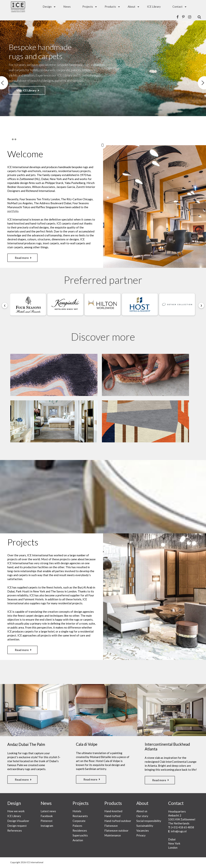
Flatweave (111, 826)
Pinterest (47, 821)
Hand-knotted (113, 811)
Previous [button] (4, 83)
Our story (142, 816)
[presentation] (5, 306)
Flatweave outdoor (116, 830)
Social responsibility (149, 821)
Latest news (48, 811)
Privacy (141, 835)
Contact (177, 7)
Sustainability (145, 826)
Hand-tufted (112, 816)
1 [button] (10, 139)
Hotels (77, 811)
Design (47, 7)
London (173, 848)
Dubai (172, 839)
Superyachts (80, 835)
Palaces (77, 826)
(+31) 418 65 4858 (183, 827)
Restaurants (80, 816)
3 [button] (15, 139)
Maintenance (113, 835)
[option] (103, 83)
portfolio (13, 211)
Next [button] (202, 83)
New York (174, 843)
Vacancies (143, 830)
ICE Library (154, 7)
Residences (80, 830)
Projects (88, 7)
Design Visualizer (18, 821)
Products (110, 7)
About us (142, 811)
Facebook (47, 816)
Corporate (79, 821)
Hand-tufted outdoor (118, 821)
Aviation (78, 840)
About (132, 7)
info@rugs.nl (179, 831)
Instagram (47, 826)
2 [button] (13, 139)
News (67, 7)
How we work (16, 811)
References (15, 830)
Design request (17, 826)
